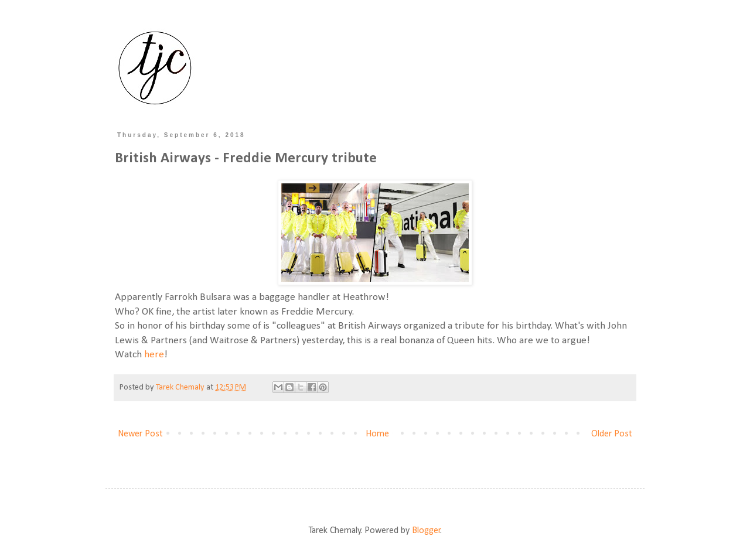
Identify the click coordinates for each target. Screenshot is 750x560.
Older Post (612, 434)
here (154, 355)
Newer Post (140, 434)
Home (377, 434)
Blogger (426, 531)
